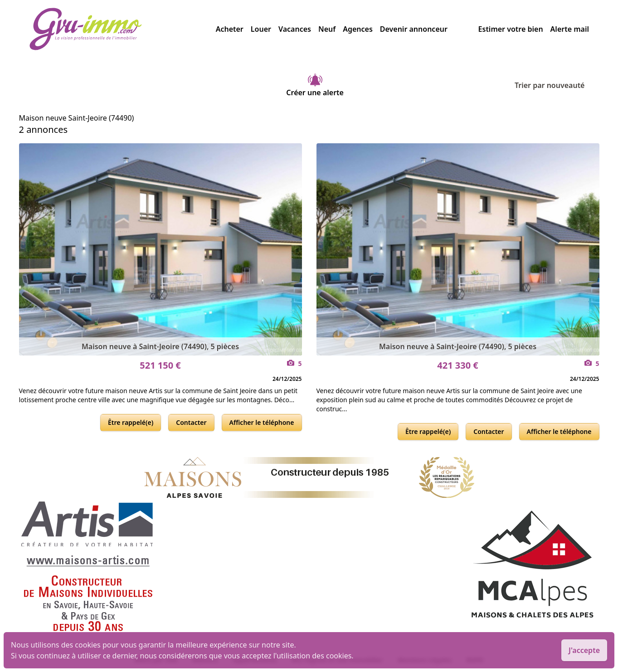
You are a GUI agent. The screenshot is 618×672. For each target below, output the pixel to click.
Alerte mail (570, 29)
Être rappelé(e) (131, 422)
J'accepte (584, 650)
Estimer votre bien (511, 29)
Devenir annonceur (414, 29)
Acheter (230, 29)
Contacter (191, 422)
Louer (261, 29)
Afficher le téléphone (262, 422)
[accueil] (122, 29)
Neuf (327, 29)
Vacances (295, 29)
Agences (358, 29)
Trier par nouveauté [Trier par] (557, 85)
